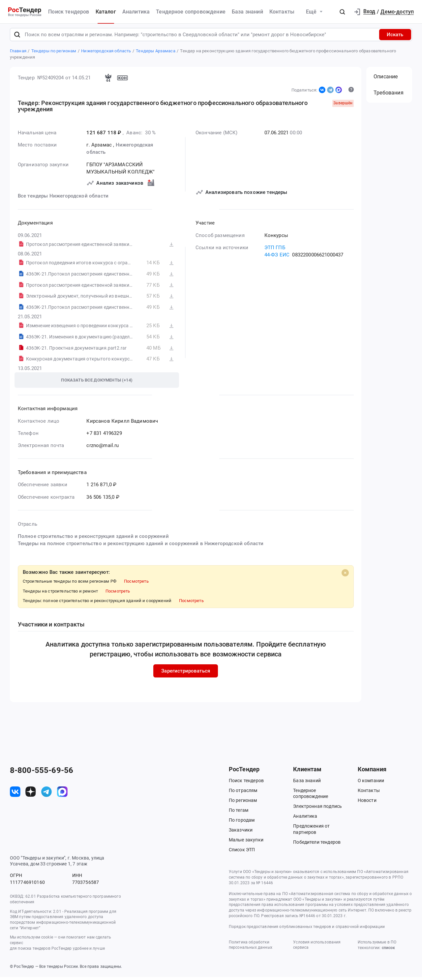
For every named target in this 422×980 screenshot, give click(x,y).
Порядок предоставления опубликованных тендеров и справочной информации (307, 929)
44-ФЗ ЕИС (277, 258)
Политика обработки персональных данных (251, 948)
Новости (367, 803)
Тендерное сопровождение (191, 12)
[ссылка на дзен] (31, 794)
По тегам (239, 813)
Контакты (282, 12)
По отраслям (243, 793)
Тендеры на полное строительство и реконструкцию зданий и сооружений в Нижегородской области (141, 546)
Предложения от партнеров (311, 832)
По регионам (243, 803)
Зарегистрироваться (186, 674)
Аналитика (136, 12)
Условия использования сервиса (317, 948)
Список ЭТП (242, 853)
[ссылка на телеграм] (46, 794)
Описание (386, 79)
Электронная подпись (317, 809)
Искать (395, 37)
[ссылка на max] (62, 794)
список (388, 951)
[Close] (345, 576)
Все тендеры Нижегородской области (63, 199)
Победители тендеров (317, 845)
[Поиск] (17, 37)
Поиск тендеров (69, 12)
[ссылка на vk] (15, 794)
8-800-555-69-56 (42, 773)
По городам (242, 823)
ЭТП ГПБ (274, 251)
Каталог (106, 12)
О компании (371, 783)
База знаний (247, 12)
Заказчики (241, 833)
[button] (342, 12)
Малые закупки (246, 843)
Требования (389, 96)
